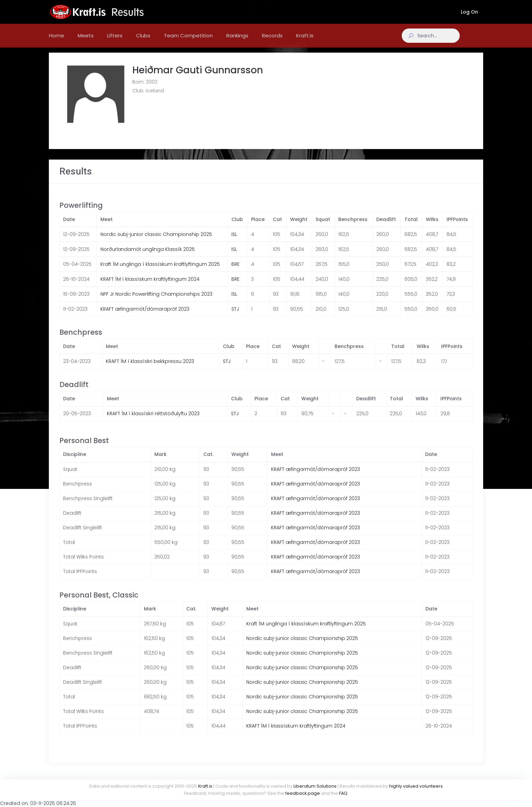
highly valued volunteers (416, 786)
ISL (234, 241)
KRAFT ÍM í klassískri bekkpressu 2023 (150, 368)
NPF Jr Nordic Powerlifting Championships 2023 (156, 301)
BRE (235, 271)
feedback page (303, 793)
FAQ (343, 793)
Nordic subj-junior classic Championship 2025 (156, 241)
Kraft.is (205, 786)
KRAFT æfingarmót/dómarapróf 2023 (145, 316)
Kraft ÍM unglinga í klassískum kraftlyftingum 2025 (160, 271)
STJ (235, 316)
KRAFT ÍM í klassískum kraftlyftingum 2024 (150, 286)
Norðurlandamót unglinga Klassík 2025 (148, 256)
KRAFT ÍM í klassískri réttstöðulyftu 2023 (153, 420)
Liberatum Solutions (315, 786)
